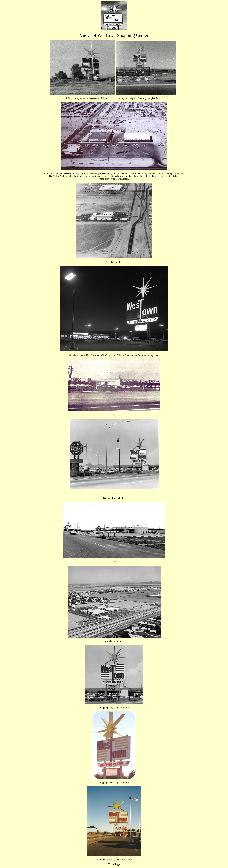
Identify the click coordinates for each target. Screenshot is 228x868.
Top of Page (114, 864)
